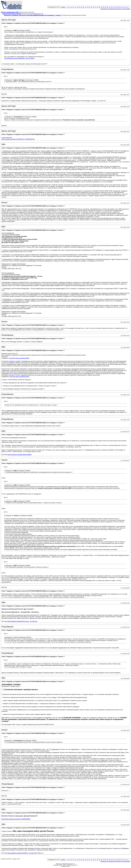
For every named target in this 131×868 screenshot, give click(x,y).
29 (99, 7)
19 (80, 7)
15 (72, 7)
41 (123, 7)
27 (95, 7)
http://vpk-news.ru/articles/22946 (19, 358)
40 (121, 7)
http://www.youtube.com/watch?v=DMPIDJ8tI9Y (16, 819)
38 (117, 7)
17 (76, 7)
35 (111, 7)
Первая (63, 7)
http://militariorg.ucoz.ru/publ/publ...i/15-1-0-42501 (19, 58)
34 (109, 7)
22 (86, 7)
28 (97, 7)
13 (68, 7)
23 (88, 7)
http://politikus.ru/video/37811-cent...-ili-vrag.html (23, 621)
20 (82, 7)
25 (91, 7)
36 (113, 7)
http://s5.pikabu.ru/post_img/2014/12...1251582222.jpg (18, 139)
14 (70, 7)
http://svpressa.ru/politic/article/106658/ (20, 455)
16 (74, 7)
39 (119, 7)
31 (103, 7)
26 (93, 7)
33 (107, 7)
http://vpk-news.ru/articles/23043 (19, 377)
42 (125, 7)
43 (127, 7)
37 (115, 7)
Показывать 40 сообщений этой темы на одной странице (115, 9)
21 (84, 7)
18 (78, 7)
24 (90, 7)
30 (101, 7)
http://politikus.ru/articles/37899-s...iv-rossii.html (22, 853)
